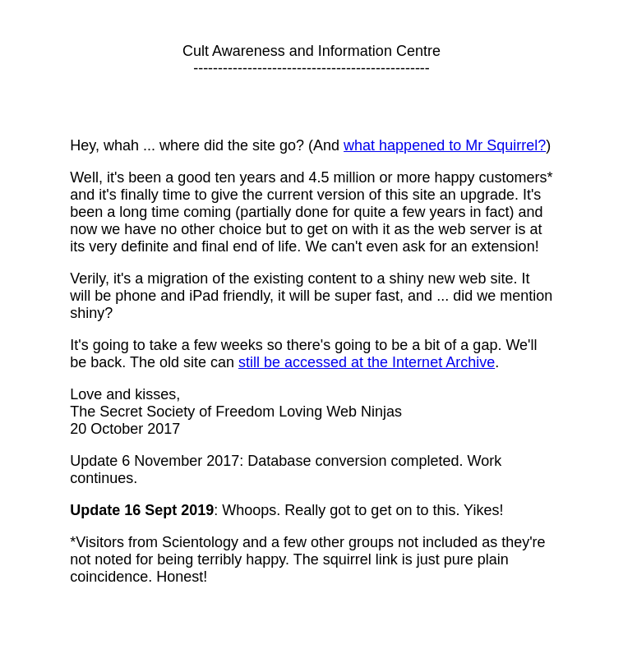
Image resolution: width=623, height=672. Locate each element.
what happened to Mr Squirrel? (445, 145)
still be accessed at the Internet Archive (367, 362)
